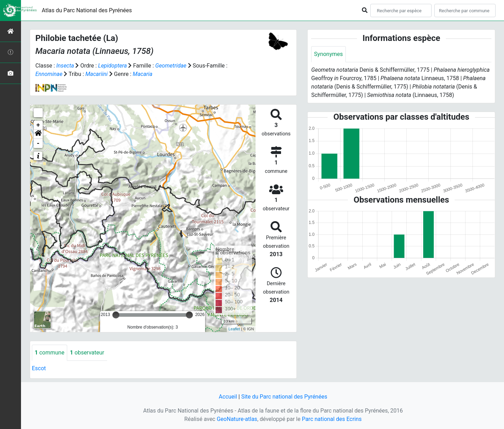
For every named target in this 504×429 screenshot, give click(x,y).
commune (50, 353)
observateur (87, 353)
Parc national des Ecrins (332, 419)
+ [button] (38, 125)
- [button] (38, 143)
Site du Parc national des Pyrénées (284, 397)
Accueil (228, 397)
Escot (39, 368)
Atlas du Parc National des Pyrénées (87, 10)
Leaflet (234, 329)
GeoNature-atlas (237, 419)
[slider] (116, 315)
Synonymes (328, 54)
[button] (38, 134)
